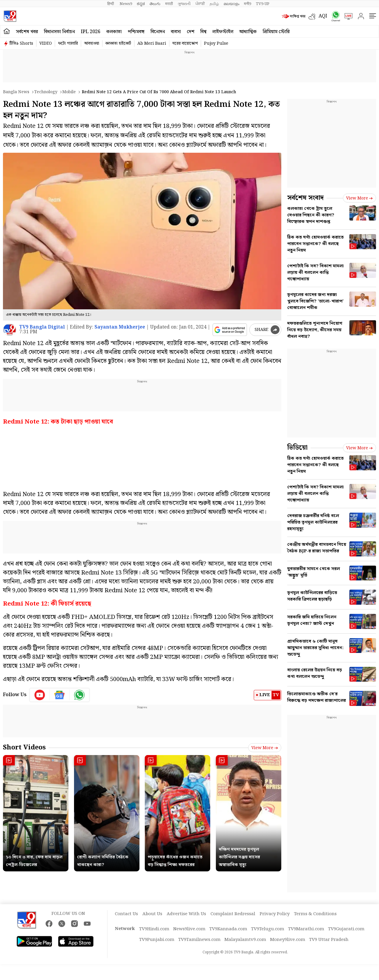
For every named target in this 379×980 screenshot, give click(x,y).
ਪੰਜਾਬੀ (200, 4)
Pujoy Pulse (216, 44)
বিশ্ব (203, 32)
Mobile (69, 92)
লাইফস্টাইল (223, 32)
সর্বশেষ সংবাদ (305, 198)
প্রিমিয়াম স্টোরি (276, 32)
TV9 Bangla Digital (42, 327)
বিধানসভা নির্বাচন (59, 32)
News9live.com (189, 929)
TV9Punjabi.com (157, 940)
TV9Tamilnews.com (199, 940)
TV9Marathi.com (306, 929)
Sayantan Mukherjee (120, 327)
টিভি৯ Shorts (21, 44)
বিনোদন (158, 32)
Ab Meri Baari (152, 44)
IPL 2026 (91, 32)
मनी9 (248, 4)
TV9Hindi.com (154, 929)
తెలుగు (155, 4)
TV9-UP (263, 4)
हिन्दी (111, 4)
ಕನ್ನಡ (141, 4)
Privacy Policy (275, 914)
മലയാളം (231, 4)
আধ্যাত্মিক (248, 32)
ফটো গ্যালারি (68, 44)
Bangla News (16, 92)
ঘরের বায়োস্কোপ (185, 44)
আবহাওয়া (92, 44)
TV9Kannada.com (228, 929)
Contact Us (126, 914)
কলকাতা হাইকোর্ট (118, 44)
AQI (323, 16)
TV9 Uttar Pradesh (329, 940)
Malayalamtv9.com (245, 940)
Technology (46, 92)
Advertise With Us (186, 914)
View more (265, 748)
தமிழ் (214, 4)
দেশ (191, 32)
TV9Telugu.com (268, 929)
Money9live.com (288, 940)
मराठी (169, 4)
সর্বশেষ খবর (27, 32)
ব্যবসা (176, 32)
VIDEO (46, 44)
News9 (126, 4)
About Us (152, 914)
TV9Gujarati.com (346, 929)
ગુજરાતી (184, 4)
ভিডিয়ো (297, 448)
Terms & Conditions (315, 914)
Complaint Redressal (233, 914)
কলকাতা (114, 32)
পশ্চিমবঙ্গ (136, 32)
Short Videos (24, 748)
